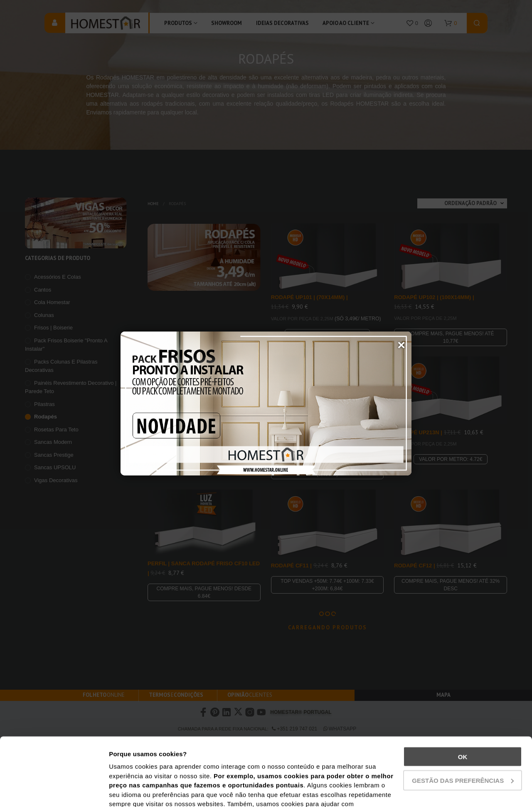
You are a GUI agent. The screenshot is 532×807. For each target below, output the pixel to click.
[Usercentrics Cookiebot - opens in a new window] (54, 791)
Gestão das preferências (463, 712)
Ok (463, 689)
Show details (128, 791)
